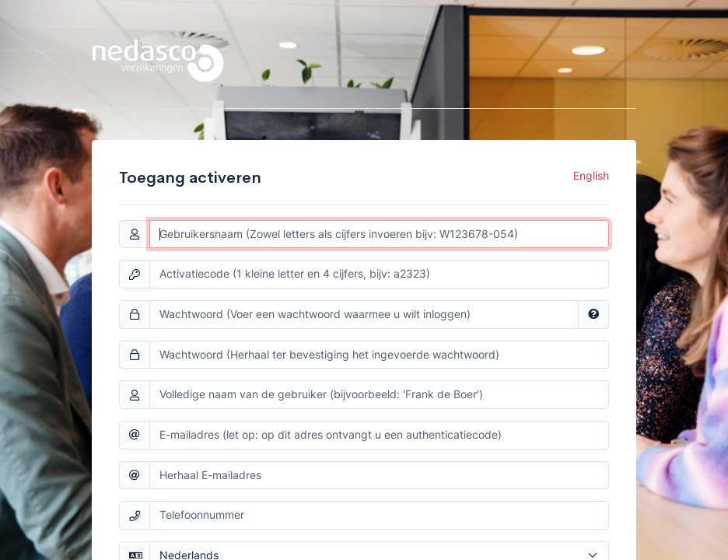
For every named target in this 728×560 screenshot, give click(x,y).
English (591, 176)
